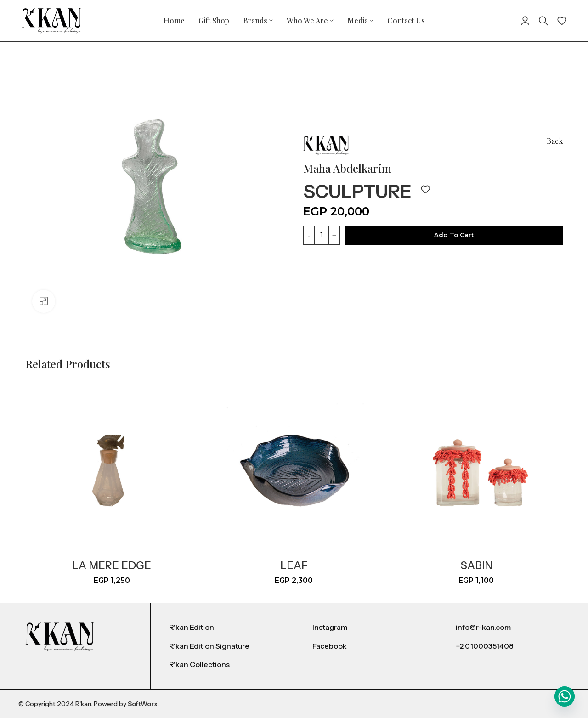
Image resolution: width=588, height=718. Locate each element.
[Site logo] (51, 20)
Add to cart (454, 235)
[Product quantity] (322, 235)
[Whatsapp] (565, 696)
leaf (294, 565)
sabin (476, 565)
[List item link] (222, 628)
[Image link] (60, 636)
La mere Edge (112, 565)
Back (555, 141)
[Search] (543, 21)
